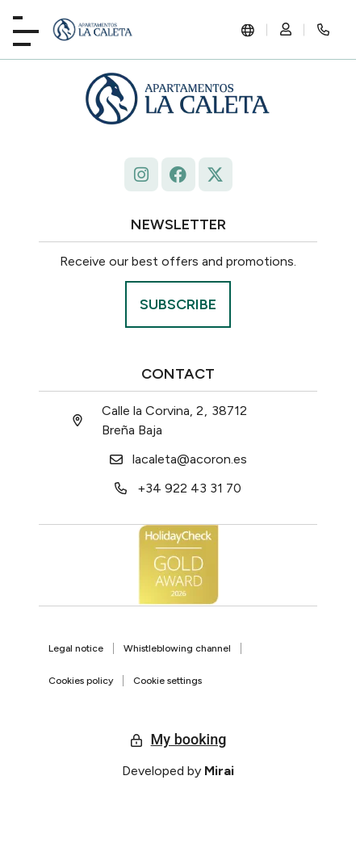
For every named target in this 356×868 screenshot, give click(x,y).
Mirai (219, 771)
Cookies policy (81, 681)
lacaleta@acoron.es (190, 459)
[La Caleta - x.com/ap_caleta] (216, 174)
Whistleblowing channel (177, 648)
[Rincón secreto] (324, 30)
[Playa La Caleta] (26, 28)
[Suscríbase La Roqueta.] (178, 304)
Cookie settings (168, 681)
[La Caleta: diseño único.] (93, 29)
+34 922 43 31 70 (189, 488)
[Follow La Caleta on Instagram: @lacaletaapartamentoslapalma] (141, 174)
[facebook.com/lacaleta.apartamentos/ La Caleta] (178, 174)
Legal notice (76, 648)
